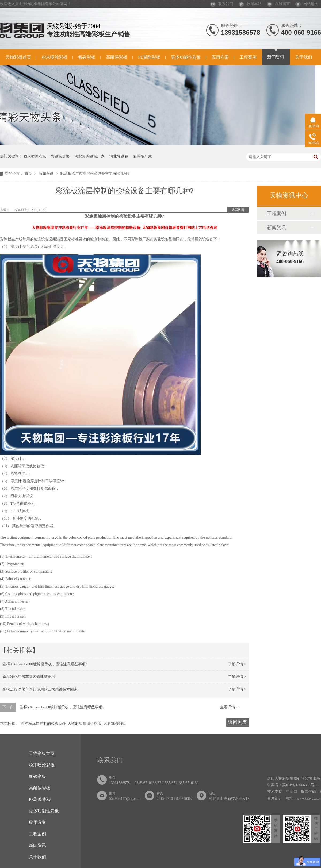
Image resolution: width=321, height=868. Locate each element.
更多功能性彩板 (186, 57)
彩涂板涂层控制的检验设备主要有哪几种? (95, 174)
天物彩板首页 (18, 57)
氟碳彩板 (87, 57)
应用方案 (220, 57)
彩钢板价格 (60, 156)
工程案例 (248, 57)
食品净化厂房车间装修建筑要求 (29, 677)
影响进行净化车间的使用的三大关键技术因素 (40, 689)
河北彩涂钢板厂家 (90, 156)
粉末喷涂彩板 (55, 57)
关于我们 (304, 57)
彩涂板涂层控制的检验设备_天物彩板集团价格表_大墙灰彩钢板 (73, 724)
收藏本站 (250, 4)
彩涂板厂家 (143, 156)
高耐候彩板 (117, 57)
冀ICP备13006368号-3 (300, 785)
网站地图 (307, 4)
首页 (29, 174)
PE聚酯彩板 (149, 57)
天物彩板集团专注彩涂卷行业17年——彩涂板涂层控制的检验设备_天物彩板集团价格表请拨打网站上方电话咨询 (125, 228)
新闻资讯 (276, 57)
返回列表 (238, 210)
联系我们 (222, 4)
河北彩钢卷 (119, 156)
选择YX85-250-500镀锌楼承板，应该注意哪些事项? (45, 664)
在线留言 (278, 4)
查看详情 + (229, 707)
